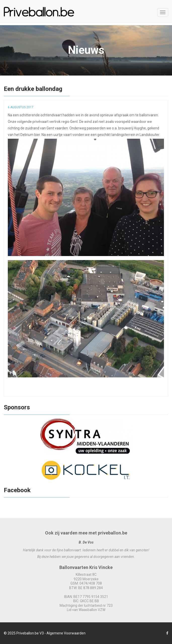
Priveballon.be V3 (30, 633)
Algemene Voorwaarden (66, 633)
